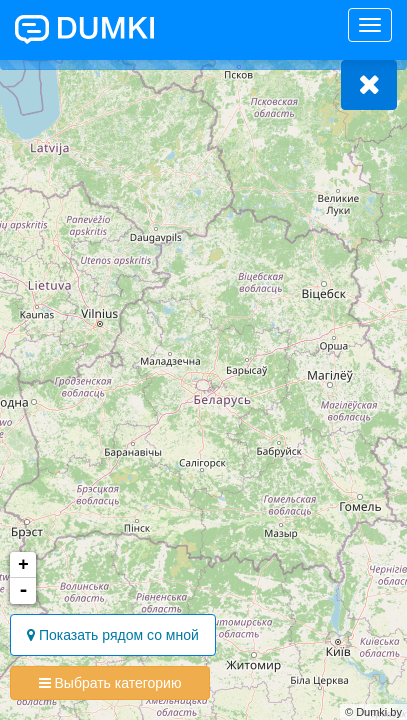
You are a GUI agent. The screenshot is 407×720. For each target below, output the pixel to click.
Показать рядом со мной (113, 635)
